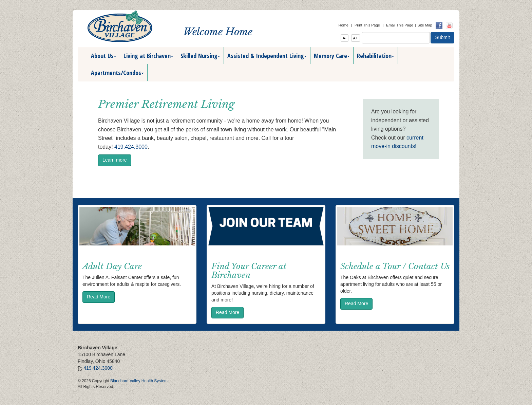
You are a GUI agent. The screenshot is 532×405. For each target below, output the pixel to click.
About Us (104, 56)
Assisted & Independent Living (267, 56)
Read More (99, 297)
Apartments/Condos (117, 73)
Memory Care (332, 56)
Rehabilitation (376, 56)
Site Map (425, 25)
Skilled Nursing (200, 56)
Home (343, 25)
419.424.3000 (131, 147)
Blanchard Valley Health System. (139, 381)
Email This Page (400, 25)
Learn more (115, 160)
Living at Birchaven (148, 56)
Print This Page (367, 25)
